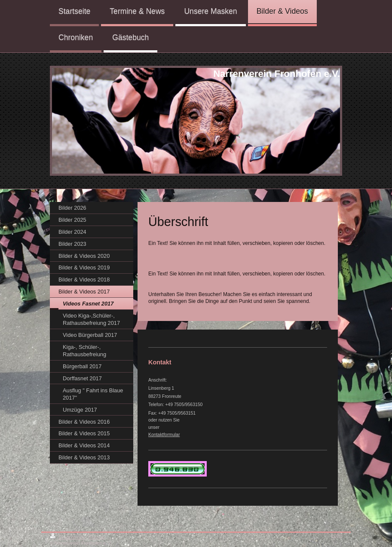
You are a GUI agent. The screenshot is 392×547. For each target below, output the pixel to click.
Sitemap (97, 537)
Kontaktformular (164, 435)
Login (337, 536)
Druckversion (68, 537)
